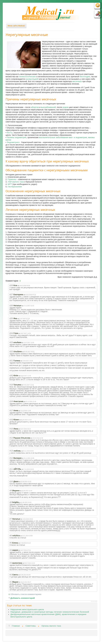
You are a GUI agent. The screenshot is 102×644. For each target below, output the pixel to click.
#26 (11, 305)
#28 (11, 285)
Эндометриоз (13, 142)
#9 (11, 490)
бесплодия (85, 77)
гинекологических (27, 77)
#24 (11, 333)
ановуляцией (32, 79)
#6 (11, 536)
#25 (11, 318)
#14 (11, 438)
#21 (11, 361)
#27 (11, 294)
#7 (11, 519)
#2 (11, 575)
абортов (35, 107)
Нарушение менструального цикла (27, 609)
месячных (77, 81)
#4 (11, 550)
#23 (11, 342)
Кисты (10, 133)
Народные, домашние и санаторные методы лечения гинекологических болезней (50, 612)
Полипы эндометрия (17, 137)
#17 (11, 410)
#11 (11, 469)
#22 (11, 351)
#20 (11, 375)
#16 (11, 420)
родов (65, 107)
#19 (11, 385)
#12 (11, 458)
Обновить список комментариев (26, 594)
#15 (11, 429)
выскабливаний (48, 107)
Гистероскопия (15, 187)
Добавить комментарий (23, 598)
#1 (11, 582)
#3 (11, 563)
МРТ (10, 184)
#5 (11, 543)
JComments (94, 601)
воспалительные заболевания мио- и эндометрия (63, 137)
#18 (11, 401)
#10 (11, 481)
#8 (11, 502)
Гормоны (12, 179)
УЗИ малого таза (16, 182)
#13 (11, 451)
